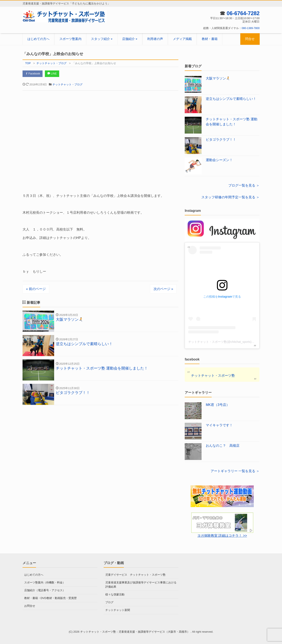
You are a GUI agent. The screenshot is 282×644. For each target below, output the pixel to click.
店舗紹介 (128, 39)
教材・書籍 (210, 39)
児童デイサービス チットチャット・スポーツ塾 (135, 575)
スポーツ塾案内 (70, 39)
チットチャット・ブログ (67, 85)
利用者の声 (155, 39)
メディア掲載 (182, 39)
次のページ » (163, 289)
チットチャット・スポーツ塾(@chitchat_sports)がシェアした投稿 (232, 342)
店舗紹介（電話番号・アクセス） (45, 590)
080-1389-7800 (250, 28)
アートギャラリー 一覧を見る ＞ (235, 471)
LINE (53, 74)
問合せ (250, 39)
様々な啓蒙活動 (115, 594)
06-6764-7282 (243, 13)
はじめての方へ (38, 39)
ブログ (109, 602)
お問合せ (30, 605)
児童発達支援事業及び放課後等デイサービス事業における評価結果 (141, 584)
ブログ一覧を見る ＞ (244, 185)
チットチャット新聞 (118, 609)
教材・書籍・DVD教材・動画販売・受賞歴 (50, 598)
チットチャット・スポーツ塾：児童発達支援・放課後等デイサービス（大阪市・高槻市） (135, 631)
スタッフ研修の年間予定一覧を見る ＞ (230, 197)
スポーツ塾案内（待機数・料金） (45, 582)
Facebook (33, 74)
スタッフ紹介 (100, 39)
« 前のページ (36, 289)
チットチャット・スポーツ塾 (213, 376)
